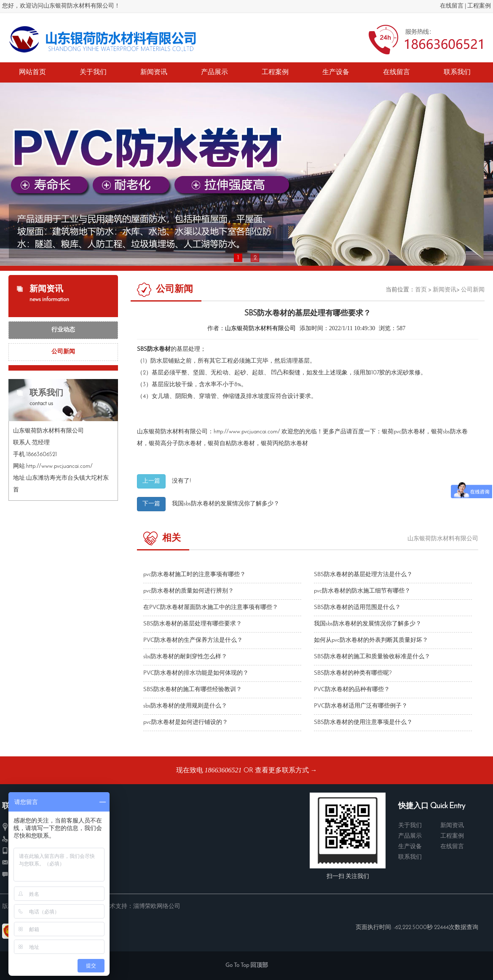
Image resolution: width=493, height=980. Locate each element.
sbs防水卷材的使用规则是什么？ (185, 706)
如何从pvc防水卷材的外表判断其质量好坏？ (371, 640)
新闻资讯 (445, 290)
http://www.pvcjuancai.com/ (247, 432)
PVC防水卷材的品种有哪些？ (352, 690)
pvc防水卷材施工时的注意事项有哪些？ (194, 575)
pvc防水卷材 (409, 432)
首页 (421, 290)
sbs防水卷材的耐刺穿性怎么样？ (185, 657)
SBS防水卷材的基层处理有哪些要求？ (193, 624)
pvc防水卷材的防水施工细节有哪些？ (362, 591)
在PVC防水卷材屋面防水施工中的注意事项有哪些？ (211, 607)
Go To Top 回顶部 (247, 965)
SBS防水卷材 (154, 349)
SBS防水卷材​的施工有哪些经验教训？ (193, 690)
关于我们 (410, 826)
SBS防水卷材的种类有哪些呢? (353, 673)
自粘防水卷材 (237, 444)
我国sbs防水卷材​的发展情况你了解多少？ (226, 504)
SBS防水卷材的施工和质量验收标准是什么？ (372, 657)
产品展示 (410, 836)
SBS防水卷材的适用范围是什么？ (357, 607)
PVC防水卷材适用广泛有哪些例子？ (361, 706)
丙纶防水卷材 (290, 444)
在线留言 (452, 6)
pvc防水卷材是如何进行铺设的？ (186, 722)
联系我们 (410, 857)
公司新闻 (63, 352)
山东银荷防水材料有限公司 (260, 329)
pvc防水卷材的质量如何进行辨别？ (189, 591)
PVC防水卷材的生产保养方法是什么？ (193, 640)
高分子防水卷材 (181, 444)
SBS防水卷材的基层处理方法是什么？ (363, 575)
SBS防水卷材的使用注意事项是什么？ (363, 722)
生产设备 (410, 847)
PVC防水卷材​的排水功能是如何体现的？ (196, 673)
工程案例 (479, 6)
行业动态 (63, 330)
